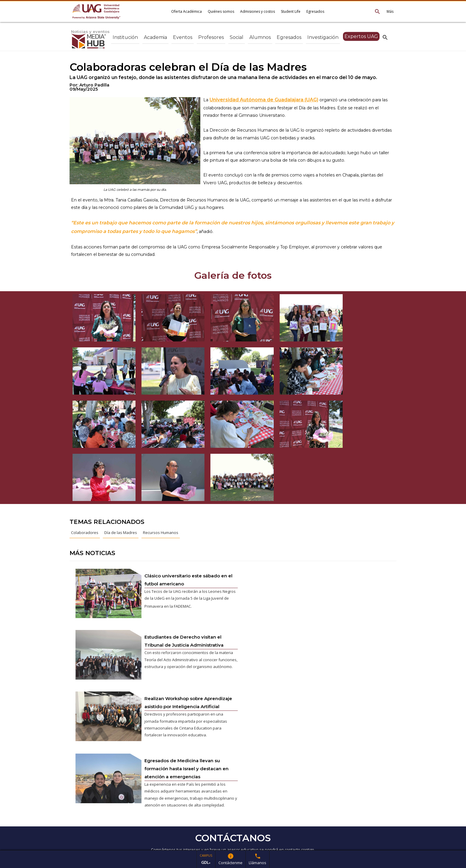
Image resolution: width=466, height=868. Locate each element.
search (385, 37)
